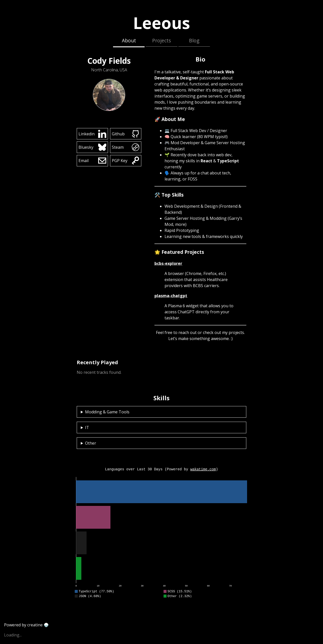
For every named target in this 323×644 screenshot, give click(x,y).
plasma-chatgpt (171, 296)
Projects (161, 40)
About (129, 40)
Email (92, 161)
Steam (126, 147)
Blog (194, 40)
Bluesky (92, 147)
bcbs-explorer (168, 263)
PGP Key (126, 161)
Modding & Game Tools (107, 412)
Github (126, 134)
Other (91, 443)
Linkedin (92, 134)
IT (87, 427)
